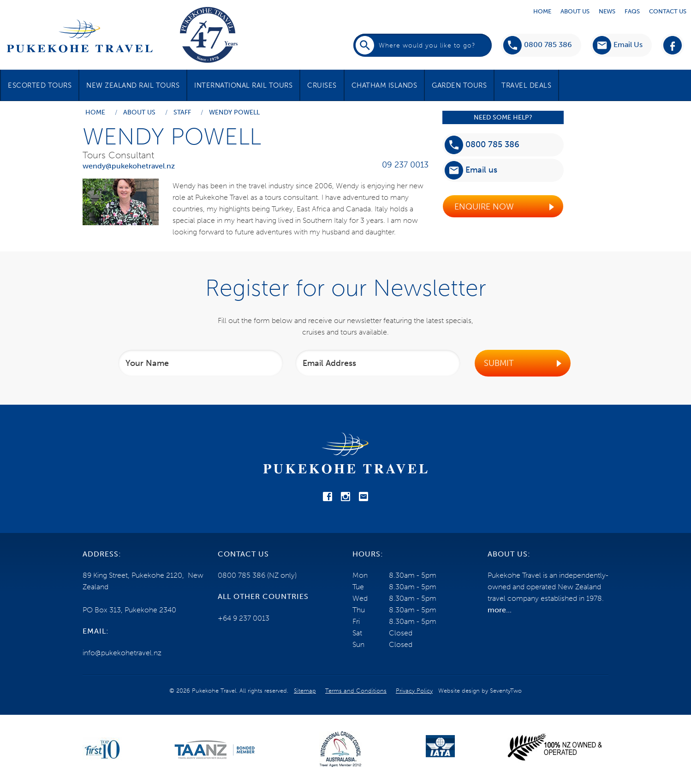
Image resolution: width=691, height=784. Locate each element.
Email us (471, 170)
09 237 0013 (405, 165)
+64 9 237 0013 (244, 618)
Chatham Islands (384, 85)
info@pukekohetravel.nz (122, 653)
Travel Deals (526, 85)
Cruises (322, 85)
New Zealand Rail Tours (133, 85)
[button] (618, 45)
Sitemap (305, 691)
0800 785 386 (538, 45)
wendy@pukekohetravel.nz (129, 166)
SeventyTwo (506, 691)
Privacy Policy (414, 691)
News (607, 11)
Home (542, 11)
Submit (499, 363)
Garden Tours (459, 85)
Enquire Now (484, 207)
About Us (575, 11)
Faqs (632, 11)
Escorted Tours (40, 85)
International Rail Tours (243, 85)
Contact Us (668, 11)
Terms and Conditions (356, 691)
